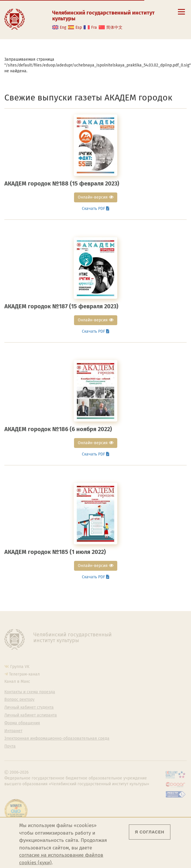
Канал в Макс (17, 681)
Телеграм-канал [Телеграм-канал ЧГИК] (24, 674)
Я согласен (150, 832)
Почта (10, 746)
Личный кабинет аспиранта (31, 715)
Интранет (13, 731)
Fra (94, 27)
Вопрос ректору (19, 700)
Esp (79, 27)
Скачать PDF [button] (96, 209)
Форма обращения (22, 723)
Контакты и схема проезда (30, 692)
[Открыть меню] (181, 15)
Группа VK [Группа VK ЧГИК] (20, 667)
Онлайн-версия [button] (96, 197)
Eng (63, 27)
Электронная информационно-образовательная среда (57, 739)
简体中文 (114, 27)
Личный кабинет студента (29, 707)
